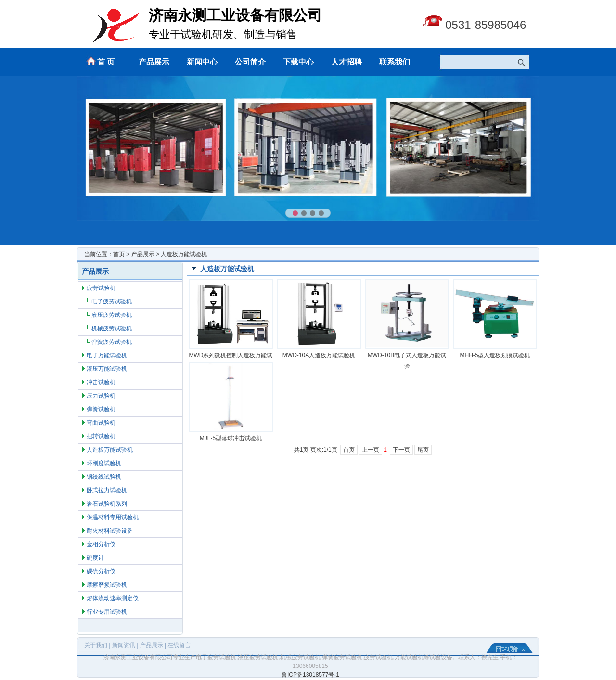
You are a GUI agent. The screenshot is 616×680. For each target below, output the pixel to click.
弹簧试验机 (101, 409)
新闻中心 (202, 62)
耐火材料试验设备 (110, 531)
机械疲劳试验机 (112, 328)
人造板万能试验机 (110, 450)
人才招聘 (346, 62)
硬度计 (95, 558)
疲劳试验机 (101, 288)
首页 (119, 254)
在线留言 (179, 645)
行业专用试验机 (107, 612)
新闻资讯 (124, 645)
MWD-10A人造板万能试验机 (319, 355)
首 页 (106, 62)
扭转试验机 (101, 436)
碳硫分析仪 (101, 571)
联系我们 (395, 62)
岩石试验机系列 (107, 504)
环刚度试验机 (104, 463)
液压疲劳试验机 (112, 315)
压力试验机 (101, 396)
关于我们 (96, 645)
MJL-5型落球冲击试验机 (231, 438)
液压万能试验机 (107, 369)
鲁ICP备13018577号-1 (310, 675)
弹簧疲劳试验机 (112, 342)
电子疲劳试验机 (112, 301)
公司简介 (250, 62)
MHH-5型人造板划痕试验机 (495, 355)
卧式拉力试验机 (107, 490)
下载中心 (298, 62)
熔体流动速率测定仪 (113, 598)
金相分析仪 (101, 544)
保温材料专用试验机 (113, 517)
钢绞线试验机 (104, 477)
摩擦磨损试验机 (107, 585)
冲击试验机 (101, 382)
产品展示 (154, 62)
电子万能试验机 (107, 355)
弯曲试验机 (101, 423)
